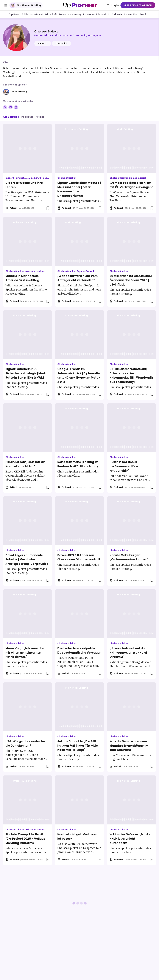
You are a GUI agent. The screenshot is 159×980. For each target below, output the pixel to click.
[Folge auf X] (5, 107)
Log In (115, 5)
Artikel (40, 117)
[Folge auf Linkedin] (11, 107)
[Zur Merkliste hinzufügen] (48, 208)
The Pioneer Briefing (25, 5)
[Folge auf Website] (16, 107)
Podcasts (27, 117)
